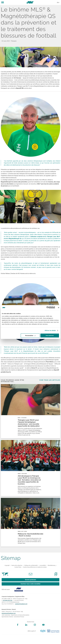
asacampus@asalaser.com (9, 613)
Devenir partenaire (31, 580)
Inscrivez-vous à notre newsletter (31, 584)
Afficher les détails (50, 330)
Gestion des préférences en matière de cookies (35, 567)
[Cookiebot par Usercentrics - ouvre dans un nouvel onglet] (48, 308)
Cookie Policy (18, 567)
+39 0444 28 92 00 (7, 600)
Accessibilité (43, 565)
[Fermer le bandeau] (59, 308)
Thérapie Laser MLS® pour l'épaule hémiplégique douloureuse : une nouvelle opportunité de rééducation (29, 423)
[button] (3, 2)
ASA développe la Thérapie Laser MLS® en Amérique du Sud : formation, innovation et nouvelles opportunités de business (29, 480)
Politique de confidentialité (31, 565)
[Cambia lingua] (58, 3)
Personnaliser (30, 336)
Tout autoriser (50, 336)
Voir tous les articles (50, 380)
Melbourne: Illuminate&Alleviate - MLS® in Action (30, 535)
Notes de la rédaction (17, 565)
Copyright (7, 565)
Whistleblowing (52, 565)
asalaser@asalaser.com (21, 604)
